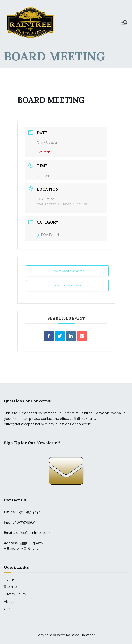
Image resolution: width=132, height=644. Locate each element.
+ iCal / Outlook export (67, 286)
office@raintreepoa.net (34, 533)
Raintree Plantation (81, 635)
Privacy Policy (15, 594)
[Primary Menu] (124, 22)
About (9, 602)
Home (9, 579)
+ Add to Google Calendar (67, 271)
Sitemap (10, 587)
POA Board (48, 235)
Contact (10, 609)
